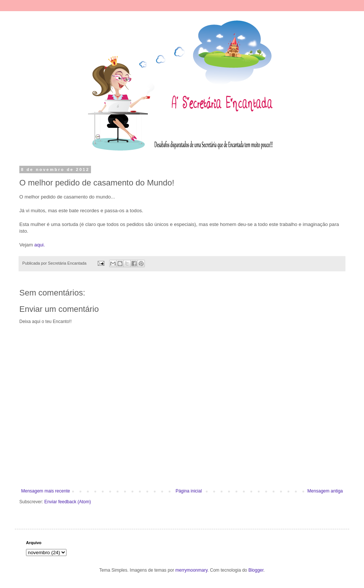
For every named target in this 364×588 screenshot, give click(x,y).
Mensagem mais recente (45, 491)
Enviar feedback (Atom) (67, 502)
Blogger (256, 570)
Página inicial (189, 491)
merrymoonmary (191, 570)
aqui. (40, 245)
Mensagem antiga (325, 491)
